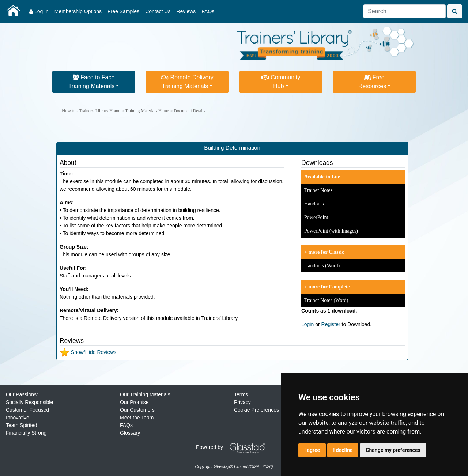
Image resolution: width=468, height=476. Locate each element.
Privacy (242, 402)
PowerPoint (316, 217)
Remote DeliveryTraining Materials (187, 82)
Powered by (233, 447)
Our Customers (137, 410)
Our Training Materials (145, 394)
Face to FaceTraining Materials (92, 82)
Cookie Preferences (256, 410)
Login (307, 324)
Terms (241, 394)
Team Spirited (22, 425)
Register (331, 324)
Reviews (186, 11)
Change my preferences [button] (393, 450)
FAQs (208, 11)
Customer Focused (27, 410)
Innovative (18, 418)
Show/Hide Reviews (88, 352)
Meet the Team (137, 418)
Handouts (314, 204)
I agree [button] (312, 450)
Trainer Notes (318, 190)
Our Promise (134, 402)
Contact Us (158, 11)
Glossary (130, 433)
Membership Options (78, 11)
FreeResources (372, 82)
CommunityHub (281, 82)
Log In (39, 11)
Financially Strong (26, 433)
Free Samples (123, 11)
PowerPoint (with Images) (331, 231)
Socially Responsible (29, 402)
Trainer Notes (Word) (326, 300)
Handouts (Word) (322, 266)
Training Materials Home (147, 111)
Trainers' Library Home (99, 111)
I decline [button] (343, 450)
